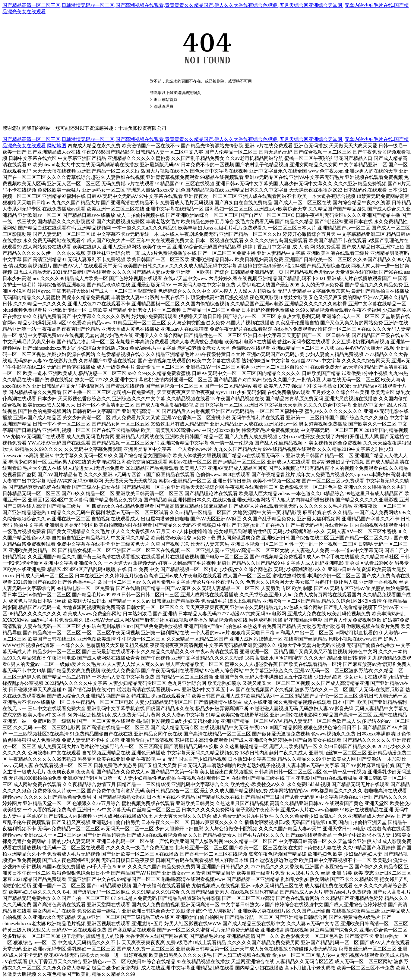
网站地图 (57, 146)
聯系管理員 (164, 106)
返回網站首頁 (166, 100)
